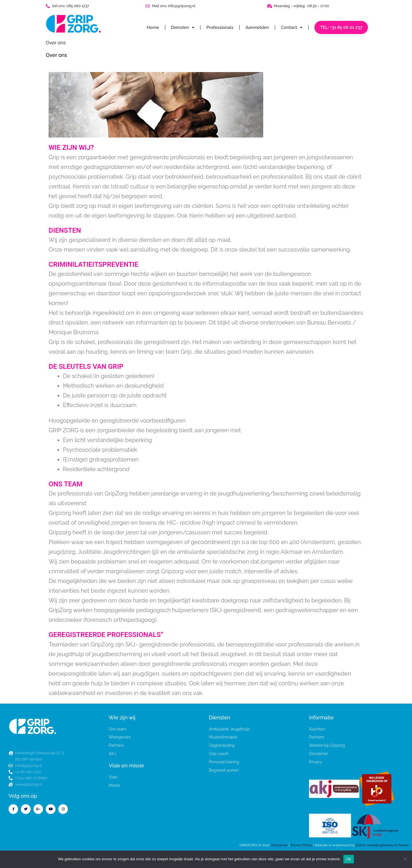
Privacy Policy (302, 845)
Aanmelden (257, 27)
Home (153, 27)
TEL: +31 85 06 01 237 (341, 27)
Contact (292, 28)
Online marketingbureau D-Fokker (382, 845)
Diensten (183, 28)
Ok (349, 859)
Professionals (220, 27)
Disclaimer (280, 845)
